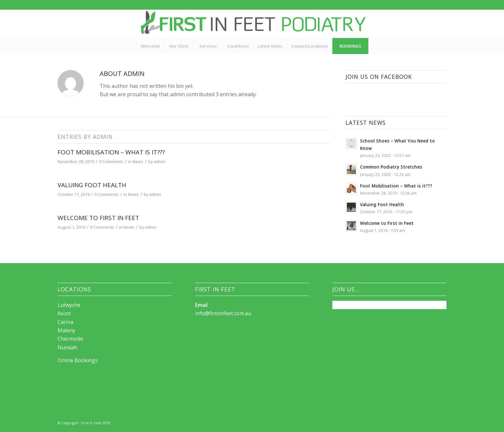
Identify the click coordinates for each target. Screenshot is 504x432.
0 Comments (111, 161)
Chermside (70, 339)
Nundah (67, 347)
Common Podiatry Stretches (391, 167)
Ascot (64, 313)
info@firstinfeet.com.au (223, 313)
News (138, 161)
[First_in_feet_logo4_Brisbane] (252, 24)
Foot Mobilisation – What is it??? (111, 152)
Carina (65, 322)
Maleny (66, 330)
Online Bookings (78, 360)
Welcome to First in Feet (98, 218)
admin (160, 161)
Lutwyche (69, 305)
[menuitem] (150, 46)
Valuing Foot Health (92, 185)
